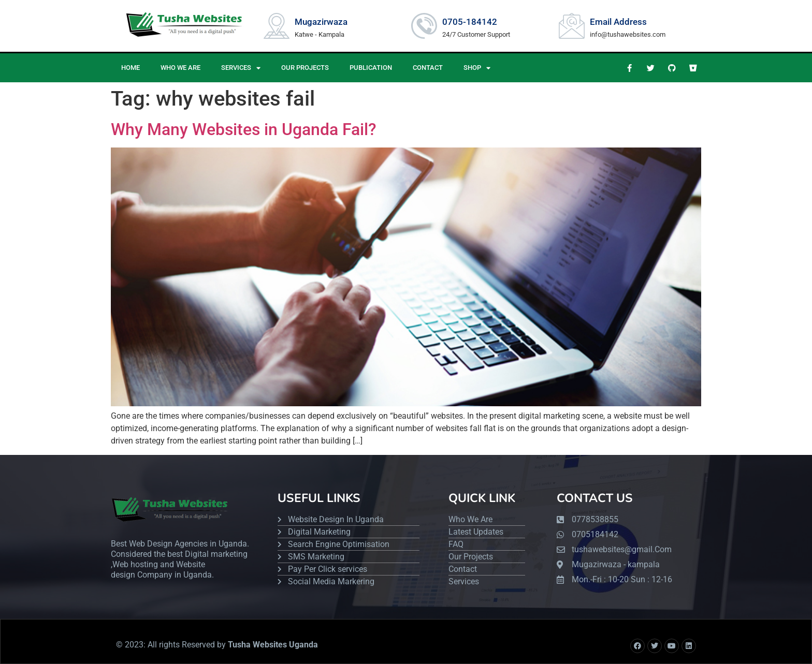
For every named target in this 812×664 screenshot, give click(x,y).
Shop (477, 68)
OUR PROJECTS (305, 68)
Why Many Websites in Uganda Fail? (244, 129)
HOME (130, 68)
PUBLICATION (371, 68)
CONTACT (428, 68)
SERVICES (241, 68)
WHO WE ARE (180, 68)
